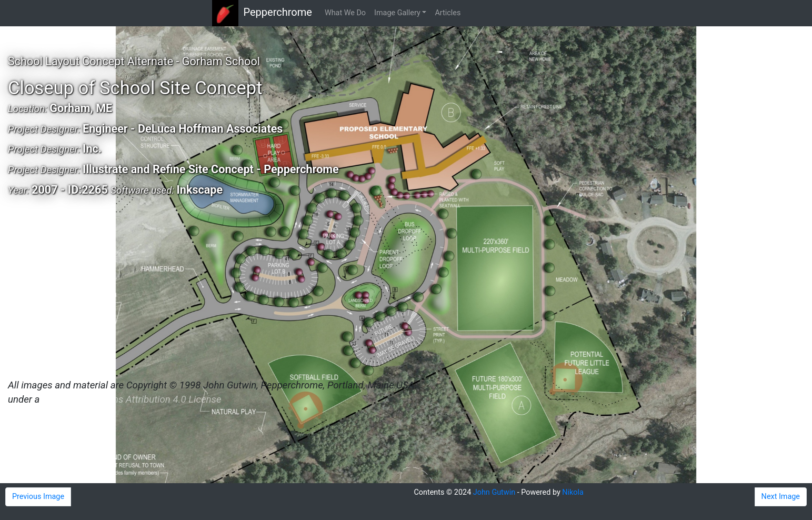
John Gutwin (494, 492)
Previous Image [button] (38, 497)
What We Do (345, 13)
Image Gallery (397, 13)
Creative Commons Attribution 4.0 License (132, 399)
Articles (448, 13)
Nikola (573, 492)
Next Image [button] (781, 497)
